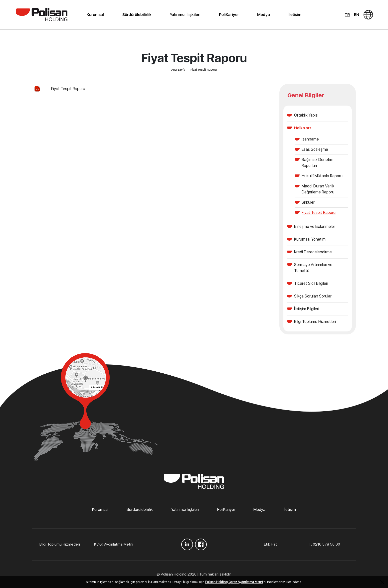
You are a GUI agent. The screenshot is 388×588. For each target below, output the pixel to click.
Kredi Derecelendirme (313, 252)
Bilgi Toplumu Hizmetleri (315, 322)
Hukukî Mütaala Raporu (322, 176)
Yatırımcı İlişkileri (185, 15)
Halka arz (303, 128)
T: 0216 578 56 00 (324, 544)
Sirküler (308, 202)
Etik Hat (270, 544)
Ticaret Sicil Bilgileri (311, 283)
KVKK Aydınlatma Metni (114, 544)
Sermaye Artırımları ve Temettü (313, 268)
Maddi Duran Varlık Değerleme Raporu (318, 189)
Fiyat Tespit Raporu (68, 89)
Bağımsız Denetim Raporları (317, 163)
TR (347, 15)
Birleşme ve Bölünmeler (315, 226)
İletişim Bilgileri (307, 309)
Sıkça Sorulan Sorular (313, 296)
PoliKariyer (229, 15)
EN (357, 15)
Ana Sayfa (178, 70)
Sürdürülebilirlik (137, 15)
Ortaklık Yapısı (306, 115)
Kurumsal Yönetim (310, 239)
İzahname (310, 139)
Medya (264, 15)
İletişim (295, 15)
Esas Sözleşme (315, 149)
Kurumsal (95, 15)
